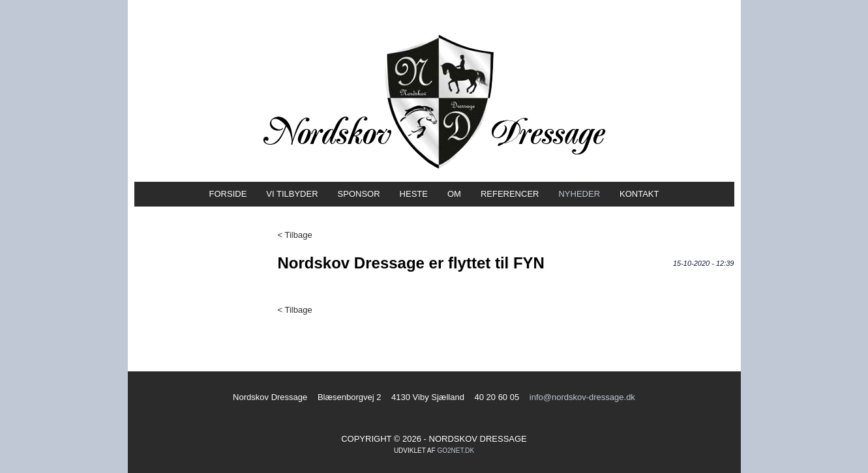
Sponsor (359, 194)
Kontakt (639, 194)
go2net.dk (456, 451)
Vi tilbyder (292, 194)
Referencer (510, 194)
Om (454, 194)
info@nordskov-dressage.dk (582, 397)
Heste (414, 194)
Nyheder (579, 194)
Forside (228, 194)
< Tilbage (295, 235)
